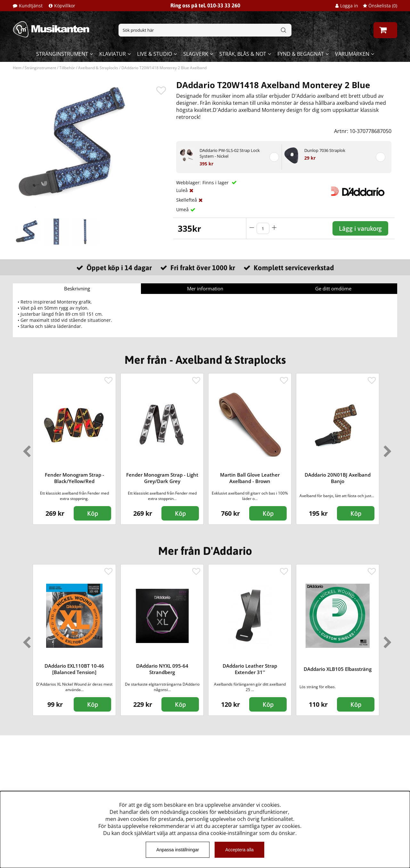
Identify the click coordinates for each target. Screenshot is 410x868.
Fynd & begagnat (301, 54)
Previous (25, 449)
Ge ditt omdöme (333, 288)
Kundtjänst (31, 6)
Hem (17, 68)
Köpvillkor (65, 6)
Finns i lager (216, 183)
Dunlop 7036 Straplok (325, 150)
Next (386, 449)
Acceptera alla (239, 850)
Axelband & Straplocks (98, 68)
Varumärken (352, 54)
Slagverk (196, 54)
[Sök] (205, 30)
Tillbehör (67, 68)
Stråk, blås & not (243, 54)
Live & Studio (155, 54)
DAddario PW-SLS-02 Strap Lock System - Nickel (230, 153)
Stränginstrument (62, 54)
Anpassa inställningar (178, 850)
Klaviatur (113, 54)
